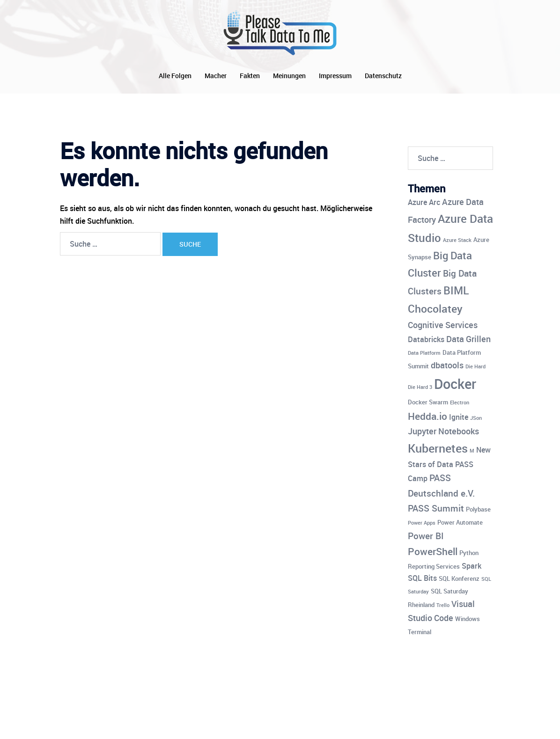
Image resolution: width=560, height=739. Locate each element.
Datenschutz (383, 76)
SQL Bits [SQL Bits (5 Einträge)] (422, 578)
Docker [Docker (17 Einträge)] (455, 384)
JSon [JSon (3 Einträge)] (476, 418)
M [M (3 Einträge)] (472, 451)
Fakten (250, 76)
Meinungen (289, 76)
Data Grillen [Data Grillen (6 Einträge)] (468, 339)
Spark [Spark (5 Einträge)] (472, 566)
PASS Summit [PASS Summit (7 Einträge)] (436, 508)
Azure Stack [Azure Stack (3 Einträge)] (457, 240)
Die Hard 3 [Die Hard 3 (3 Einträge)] (420, 387)
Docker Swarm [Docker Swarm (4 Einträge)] (428, 402)
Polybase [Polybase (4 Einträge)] (478, 509)
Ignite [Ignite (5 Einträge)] (459, 417)
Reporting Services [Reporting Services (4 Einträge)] (434, 566)
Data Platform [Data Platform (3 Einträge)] (424, 353)
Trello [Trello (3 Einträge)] (443, 605)
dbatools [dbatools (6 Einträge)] (447, 365)
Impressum (335, 76)
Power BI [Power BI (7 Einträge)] (426, 536)
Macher (216, 76)
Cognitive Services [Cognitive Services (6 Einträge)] (443, 325)
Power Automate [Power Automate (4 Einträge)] (460, 522)
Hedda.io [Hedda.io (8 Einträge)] (427, 416)
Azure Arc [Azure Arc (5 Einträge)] (424, 202)
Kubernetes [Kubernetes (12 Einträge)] (438, 448)
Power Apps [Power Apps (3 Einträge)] (422, 523)
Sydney (252, 724)
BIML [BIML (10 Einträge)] (456, 290)
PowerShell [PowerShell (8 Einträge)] (433, 551)
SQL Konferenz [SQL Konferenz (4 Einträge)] (459, 578)
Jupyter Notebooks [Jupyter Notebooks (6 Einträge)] (443, 431)
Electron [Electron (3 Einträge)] (460, 402)
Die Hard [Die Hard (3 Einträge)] (475, 366)
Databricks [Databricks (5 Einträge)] (426, 339)
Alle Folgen (175, 76)
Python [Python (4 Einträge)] (469, 553)
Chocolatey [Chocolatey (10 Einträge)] (435, 309)
